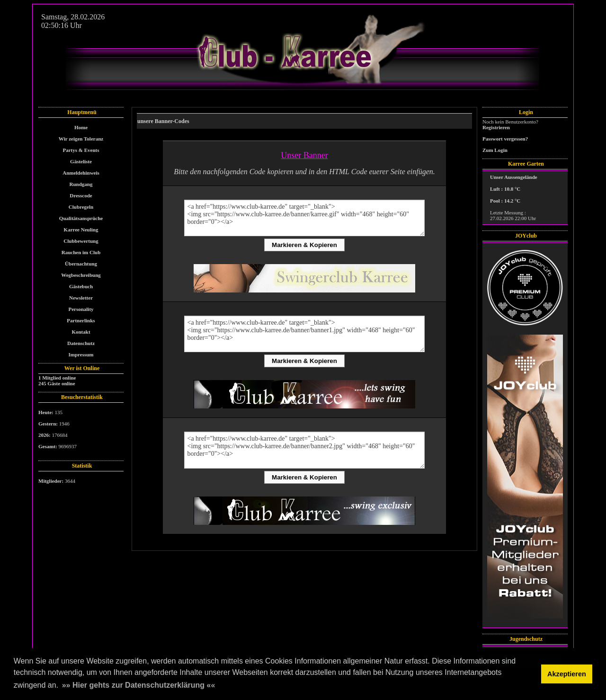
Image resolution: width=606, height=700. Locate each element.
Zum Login (495, 150)
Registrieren (496, 127)
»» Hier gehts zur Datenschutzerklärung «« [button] (139, 685)
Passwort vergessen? (505, 139)
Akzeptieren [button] (567, 674)
